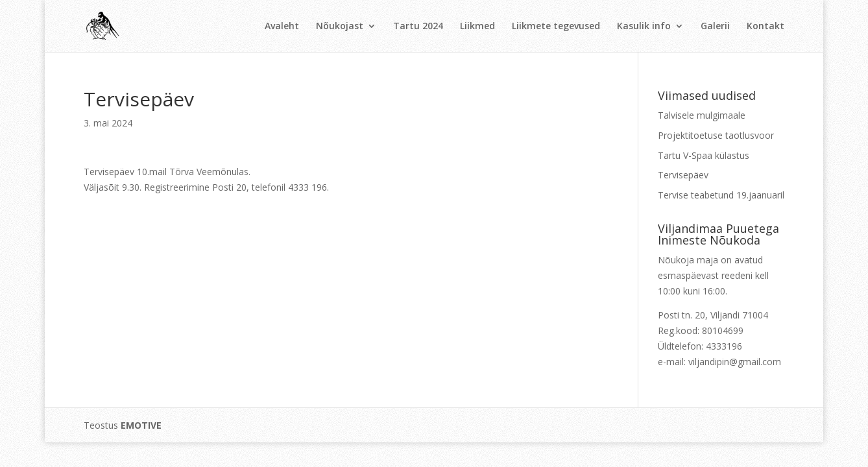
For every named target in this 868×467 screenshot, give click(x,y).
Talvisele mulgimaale (702, 115)
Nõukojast (340, 27)
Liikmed (477, 27)
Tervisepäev (683, 175)
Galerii (715, 27)
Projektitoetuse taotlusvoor (716, 135)
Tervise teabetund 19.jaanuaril (721, 195)
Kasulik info (644, 27)
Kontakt (766, 27)
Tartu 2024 (418, 27)
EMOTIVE (141, 425)
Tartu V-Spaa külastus (704, 155)
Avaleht (282, 27)
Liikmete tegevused (556, 27)
